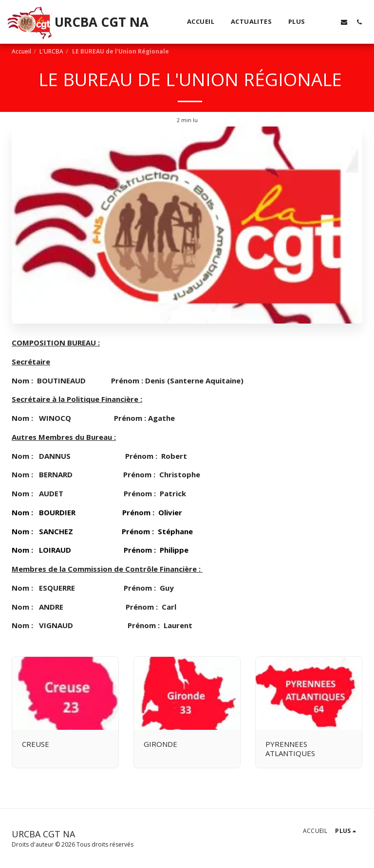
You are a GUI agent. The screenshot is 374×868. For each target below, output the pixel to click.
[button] (329, 22)
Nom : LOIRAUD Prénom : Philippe (100, 550)
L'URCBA (51, 51)
